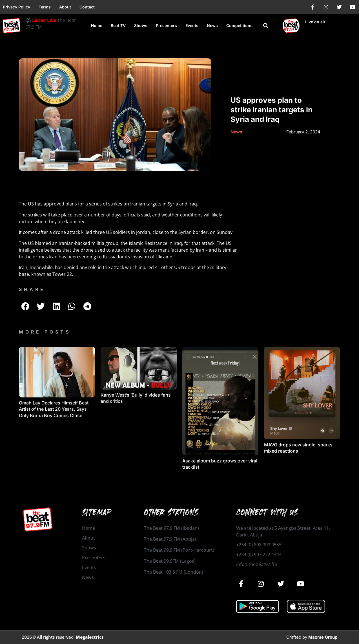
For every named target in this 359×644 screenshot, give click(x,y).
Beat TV (118, 25)
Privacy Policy (16, 7)
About (65, 7)
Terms (45, 7)
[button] (266, 26)
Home (97, 25)
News (212, 25)
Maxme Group (323, 637)
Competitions (239, 25)
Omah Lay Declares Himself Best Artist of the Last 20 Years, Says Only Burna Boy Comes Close (54, 409)
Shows (141, 25)
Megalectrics (90, 637)
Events (192, 25)
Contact (87, 7)
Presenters (166, 25)
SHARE (32, 289)
